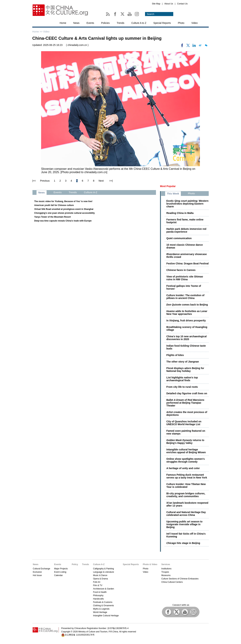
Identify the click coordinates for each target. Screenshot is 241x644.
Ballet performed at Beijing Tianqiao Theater (185, 403)
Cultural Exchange (41, 569)
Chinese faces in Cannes (181, 270)
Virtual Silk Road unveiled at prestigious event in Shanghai (64, 209)
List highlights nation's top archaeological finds (182, 379)
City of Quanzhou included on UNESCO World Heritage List (184, 423)
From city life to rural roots (182, 387)
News (76, 23)
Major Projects (61, 569)
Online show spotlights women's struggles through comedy (186, 460)
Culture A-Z (99, 564)
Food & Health (100, 592)
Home (63, 23)
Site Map (156, 4)
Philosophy (98, 595)
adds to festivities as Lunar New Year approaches (187, 313)
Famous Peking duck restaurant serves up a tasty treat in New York (187, 476)
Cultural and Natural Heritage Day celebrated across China (186, 514)
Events (90, 23)
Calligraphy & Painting (103, 569)
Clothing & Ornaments (103, 606)
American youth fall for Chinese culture (54, 205)
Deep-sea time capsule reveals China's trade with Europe (63, 221)
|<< (34, 181)
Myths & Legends (101, 609)
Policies (105, 23)
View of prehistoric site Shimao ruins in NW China (185, 278)
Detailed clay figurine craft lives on (187, 393)
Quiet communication (179, 238)
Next (101, 181)
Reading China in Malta (180, 213)
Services (166, 564)
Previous (45, 181)
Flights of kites (175, 355)
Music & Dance (100, 575)
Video (195, 23)
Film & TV (98, 585)
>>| (111, 181)
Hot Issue (37, 575)
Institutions (166, 569)
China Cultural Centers (172, 582)
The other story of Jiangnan (183, 362)
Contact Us (182, 4)
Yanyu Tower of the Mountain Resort (52, 217)
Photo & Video (150, 564)
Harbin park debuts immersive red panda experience (186, 230)
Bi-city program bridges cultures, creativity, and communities (186, 495)
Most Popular (168, 186)
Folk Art (97, 582)
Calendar (58, 575)
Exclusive (37, 572)
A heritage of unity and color (183, 468)
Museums (166, 575)
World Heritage (100, 612)
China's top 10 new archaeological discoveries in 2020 (186, 338)
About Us (169, 4)
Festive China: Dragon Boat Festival (188, 263)
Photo (181, 23)
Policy (75, 564)
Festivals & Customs (103, 602)
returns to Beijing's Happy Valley (185, 442)
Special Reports (162, 23)
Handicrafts (98, 599)
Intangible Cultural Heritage (106, 616)
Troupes (165, 572)
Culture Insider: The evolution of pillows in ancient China (185, 297)
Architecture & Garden (103, 589)
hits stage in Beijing (183, 543)
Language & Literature (103, 572)
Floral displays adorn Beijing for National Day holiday (185, 370)
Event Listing (60, 572)
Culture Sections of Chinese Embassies (180, 579)
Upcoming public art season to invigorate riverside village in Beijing (184, 524)
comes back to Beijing (187, 305)
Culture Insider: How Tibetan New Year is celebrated (186, 486)
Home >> (38, 32)
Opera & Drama (100, 579)
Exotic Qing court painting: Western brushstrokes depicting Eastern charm (187, 204)
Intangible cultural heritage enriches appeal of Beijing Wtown (186, 451)
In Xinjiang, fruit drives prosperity (186, 320)
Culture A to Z (139, 23)
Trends (120, 23)
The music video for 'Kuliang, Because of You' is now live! (63, 201)
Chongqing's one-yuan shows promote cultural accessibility (64, 213)
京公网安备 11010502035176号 (80, 635)
